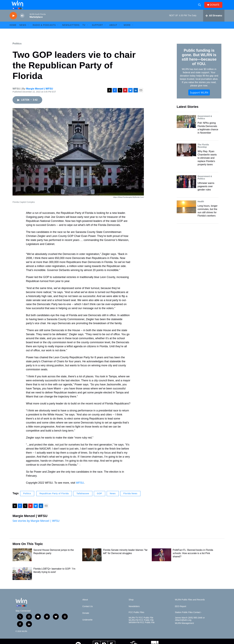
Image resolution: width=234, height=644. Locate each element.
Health (201, 207)
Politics (17, 50)
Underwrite (87, 626)
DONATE (216, 8)
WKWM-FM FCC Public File (142, 628)
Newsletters (71, 31)
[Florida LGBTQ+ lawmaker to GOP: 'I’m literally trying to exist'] (22, 580)
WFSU (80, 489)
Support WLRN (199, 98)
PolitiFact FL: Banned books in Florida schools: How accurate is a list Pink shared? (193, 559)
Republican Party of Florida (54, 499)
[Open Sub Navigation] (29, 31)
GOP (100, 499)
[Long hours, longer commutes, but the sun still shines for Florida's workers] (186, 213)
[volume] (22, 22)
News (113, 499)
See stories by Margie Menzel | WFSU (36, 527)
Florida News (130, 499)
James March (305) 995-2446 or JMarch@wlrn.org (190, 625)
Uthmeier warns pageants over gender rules (206, 192)
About (113, 31)
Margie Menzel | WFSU (40, 95)
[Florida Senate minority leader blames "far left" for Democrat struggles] (92, 561)
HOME (13, 31)
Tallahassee (83, 499)
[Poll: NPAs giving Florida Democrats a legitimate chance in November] (186, 127)
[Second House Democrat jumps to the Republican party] (22, 561)
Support (97, 31)
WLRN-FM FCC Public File (141, 626)
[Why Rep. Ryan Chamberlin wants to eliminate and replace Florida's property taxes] (186, 156)
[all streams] (214, 22)
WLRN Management (184, 629)
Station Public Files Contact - (188, 618)
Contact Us (88, 612)
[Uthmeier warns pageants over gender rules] (186, 188)
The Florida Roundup (203, 152)
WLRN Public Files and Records (190, 606)
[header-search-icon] (201, 8)
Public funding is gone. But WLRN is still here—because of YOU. (199, 63)
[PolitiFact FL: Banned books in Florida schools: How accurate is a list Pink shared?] (161, 561)
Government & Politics (205, 123)
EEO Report (180, 612)
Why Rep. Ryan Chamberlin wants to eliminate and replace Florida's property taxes (207, 164)
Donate (86, 619)
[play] (13, 22)
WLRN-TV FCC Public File (141, 624)
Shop (131, 606)
